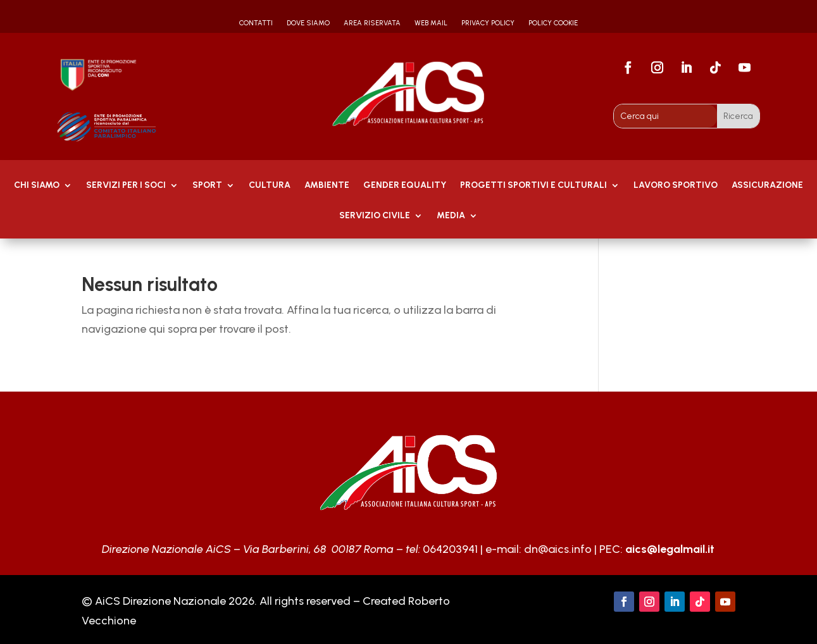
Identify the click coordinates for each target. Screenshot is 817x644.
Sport (207, 186)
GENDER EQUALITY (405, 186)
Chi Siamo (37, 186)
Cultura (270, 186)
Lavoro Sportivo (676, 186)
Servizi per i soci (126, 186)
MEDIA (451, 216)
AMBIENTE (327, 186)
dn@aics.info (558, 549)
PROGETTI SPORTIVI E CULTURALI (533, 186)
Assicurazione (767, 186)
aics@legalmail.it (670, 549)
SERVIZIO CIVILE (375, 216)
